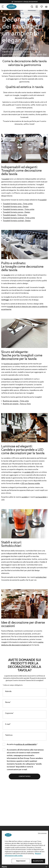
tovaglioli (6, 179)
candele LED (29, 472)
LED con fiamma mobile (30, 484)
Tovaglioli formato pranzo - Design (16, 212)
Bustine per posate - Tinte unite (16, 401)
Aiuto (4, 867)
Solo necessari (42, 833)
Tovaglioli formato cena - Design (16, 207)
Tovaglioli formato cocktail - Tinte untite (19, 218)
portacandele (41, 497)
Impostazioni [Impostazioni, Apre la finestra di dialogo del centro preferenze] (21, 861)
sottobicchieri (41, 577)
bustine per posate (11, 364)
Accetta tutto (38, 861)
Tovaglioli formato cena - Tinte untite (18, 204)
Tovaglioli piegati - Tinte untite (15, 215)
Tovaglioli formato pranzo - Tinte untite (19, 209)
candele (25, 497)
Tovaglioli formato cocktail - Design (17, 221)
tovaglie (7, 275)
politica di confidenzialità (26, 744)
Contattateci (25, 776)
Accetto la (22, 744)
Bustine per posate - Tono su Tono (17, 404)
